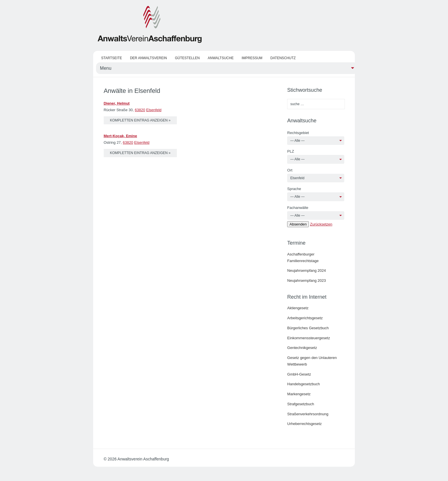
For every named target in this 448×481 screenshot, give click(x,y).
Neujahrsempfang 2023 (306, 281)
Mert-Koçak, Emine (120, 136)
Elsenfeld (154, 110)
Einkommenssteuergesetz (309, 338)
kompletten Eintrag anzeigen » (140, 120)
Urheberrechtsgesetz (304, 424)
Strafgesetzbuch (301, 404)
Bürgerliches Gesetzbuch (308, 328)
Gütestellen (187, 58)
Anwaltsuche (221, 58)
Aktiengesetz (298, 308)
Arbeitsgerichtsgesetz (305, 318)
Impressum (252, 58)
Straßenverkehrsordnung (308, 414)
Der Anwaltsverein (148, 58)
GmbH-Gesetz (299, 374)
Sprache (294, 189)
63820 (140, 110)
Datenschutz (283, 58)
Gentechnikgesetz (302, 348)
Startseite (112, 58)
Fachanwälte (298, 208)
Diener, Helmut (117, 103)
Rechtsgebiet (298, 133)
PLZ (291, 151)
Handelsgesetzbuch (303, 384)
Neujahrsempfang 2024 (306, 271)
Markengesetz (299, 394)
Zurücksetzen (321, 224)
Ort (290, 170)
